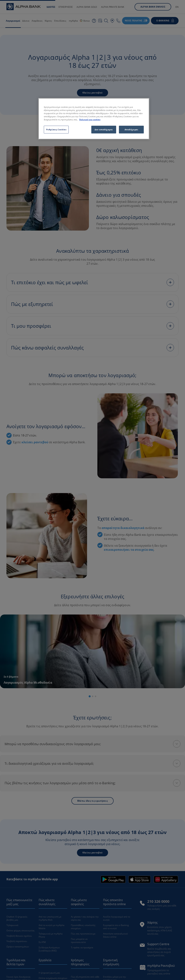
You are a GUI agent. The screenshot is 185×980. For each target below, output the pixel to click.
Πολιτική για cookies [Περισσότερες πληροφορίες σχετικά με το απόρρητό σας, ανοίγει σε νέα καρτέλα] (90, 120)
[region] (94, 119)
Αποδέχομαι (131, 129)
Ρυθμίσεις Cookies (56, 129)
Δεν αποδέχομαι (104, 129)
